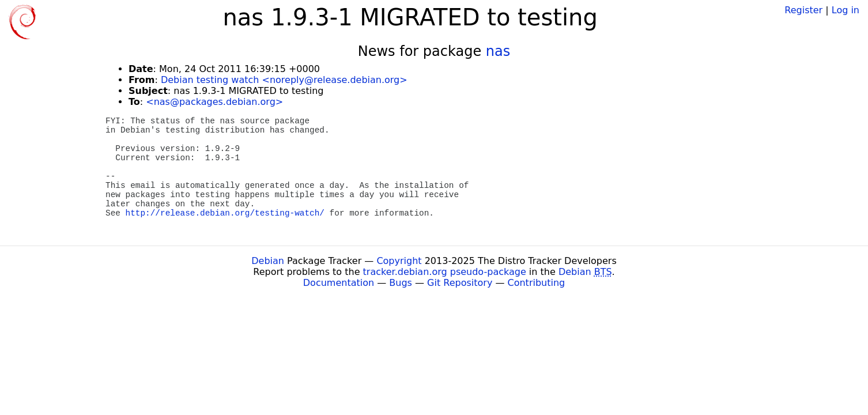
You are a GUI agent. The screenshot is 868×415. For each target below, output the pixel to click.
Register (803, 10)
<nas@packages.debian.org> (214, 102)
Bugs (401, 283)
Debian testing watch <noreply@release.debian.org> (284, 80)
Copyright (399, 261)
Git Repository (460, 283)
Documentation (339, 283)
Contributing (537, 283)
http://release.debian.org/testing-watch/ (225, 213)
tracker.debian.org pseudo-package (445, 272)
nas (498, 51)
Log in (846, 10)
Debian (268, 261)
